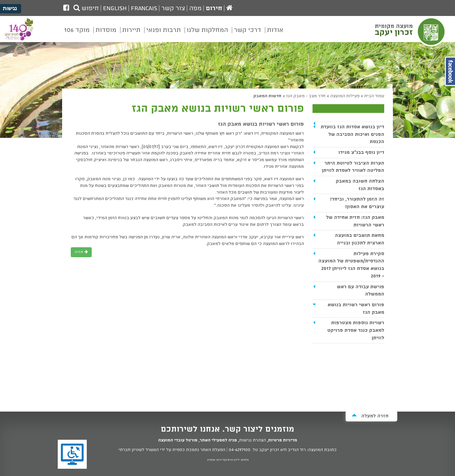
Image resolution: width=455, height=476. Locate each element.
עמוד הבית (374, 96)
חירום (214, 8)
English (115, 8)
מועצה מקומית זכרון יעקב (411, 32)
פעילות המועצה (345, 96)
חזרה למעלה (370, 416)
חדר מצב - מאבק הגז (306, 96)
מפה (195, 8)
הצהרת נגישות (252, 440)
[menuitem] (275, 34)
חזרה (81, 252)
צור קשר (173, 8)
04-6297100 (240, 450)
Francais (144, 8)
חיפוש (86, 8)
